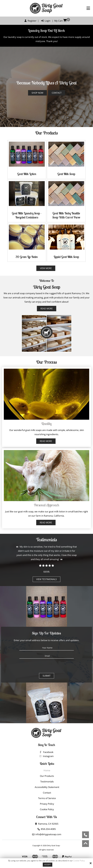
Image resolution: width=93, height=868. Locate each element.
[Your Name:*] (47, 648)
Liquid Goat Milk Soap (66, 257)
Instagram (46, 756)
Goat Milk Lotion (27, 174)
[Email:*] (47, 656)
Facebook (46, 752)
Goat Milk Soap (66, 174)
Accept (48, 865)
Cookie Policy (79, 861)
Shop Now (37, 93)
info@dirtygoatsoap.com (48, 834)
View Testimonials (46, 579)
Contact (57, 93)
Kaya (46, 572)
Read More (47, 309)
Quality (46, 424)
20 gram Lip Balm (27, 257)
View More (46, 268)
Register (30, 21)
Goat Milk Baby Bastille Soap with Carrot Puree (66, 215)
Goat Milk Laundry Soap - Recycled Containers (27, 215)
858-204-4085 (48, 829)
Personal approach (47, 505)
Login (45, 21)
